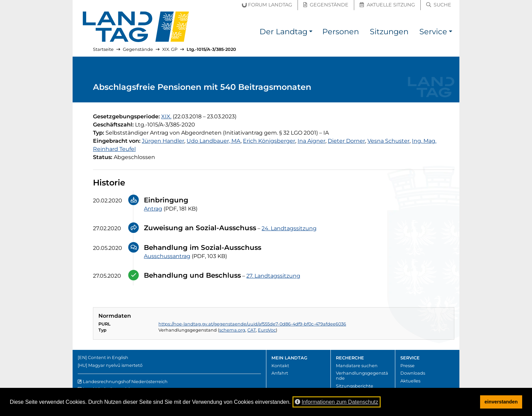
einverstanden (501, 402)
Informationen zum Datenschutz (337, 402)
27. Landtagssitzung (273, 276)
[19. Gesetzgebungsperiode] (166, 116)
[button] (311, 33)
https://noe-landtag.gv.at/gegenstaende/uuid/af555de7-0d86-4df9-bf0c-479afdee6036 (252, 324)
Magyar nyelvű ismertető (115, 365)
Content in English (108, 358)
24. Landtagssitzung (289, 228)
